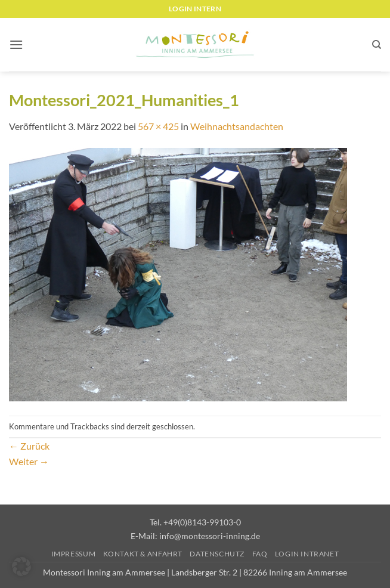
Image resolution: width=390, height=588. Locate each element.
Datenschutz (217, 554)
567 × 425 (158, 126)
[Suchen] (377, 45)
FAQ (260, 554)
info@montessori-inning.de (210, 536)
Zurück (29, 446)
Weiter (29, 461)
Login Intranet (307, 554)
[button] (16, 44)
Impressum (74, 554)
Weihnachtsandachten (237, 126)
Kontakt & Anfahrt (143, 554)
